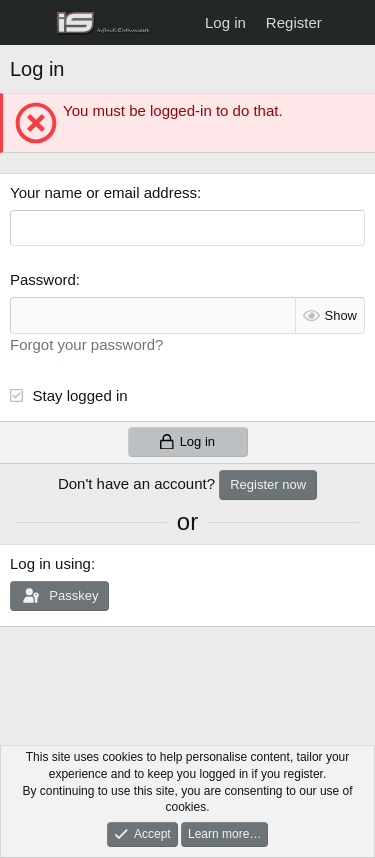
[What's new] (351, 22)
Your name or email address (103, 192)
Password (43, 279)
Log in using (50, 563)
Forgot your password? (86, 344)
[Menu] (27, 23)
